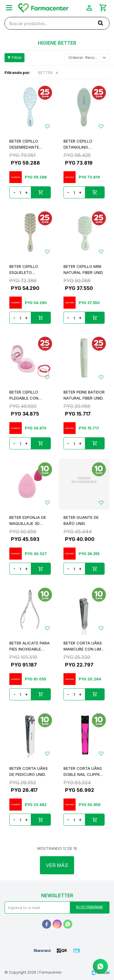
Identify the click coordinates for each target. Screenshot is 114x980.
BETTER (45, 73)
